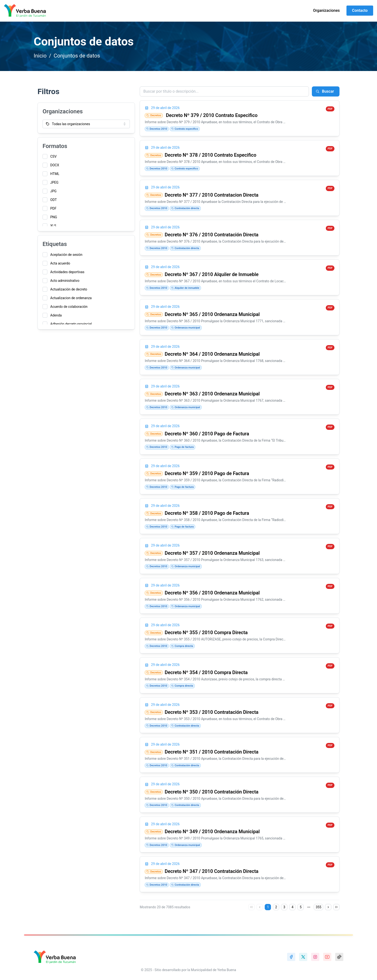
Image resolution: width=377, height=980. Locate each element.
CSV (53, 156)
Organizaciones (326, 10)
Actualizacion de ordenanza (71, 298)
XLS (53, 226)
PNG (54, 217)
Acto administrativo (65, 281)
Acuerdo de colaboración (69, 307)
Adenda (56, 315)
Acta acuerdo (60, 263)
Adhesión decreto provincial (71, 324)
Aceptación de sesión (66, 255)
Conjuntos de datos (77, 56)
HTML (55, 174)
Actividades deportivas (67, 272)
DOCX (55, 165)
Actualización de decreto (69, 289)
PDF (53, 208)
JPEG (54, 182)
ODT (53, 200)
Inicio (40, 56)
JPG (53, 191)
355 (319, 907)
